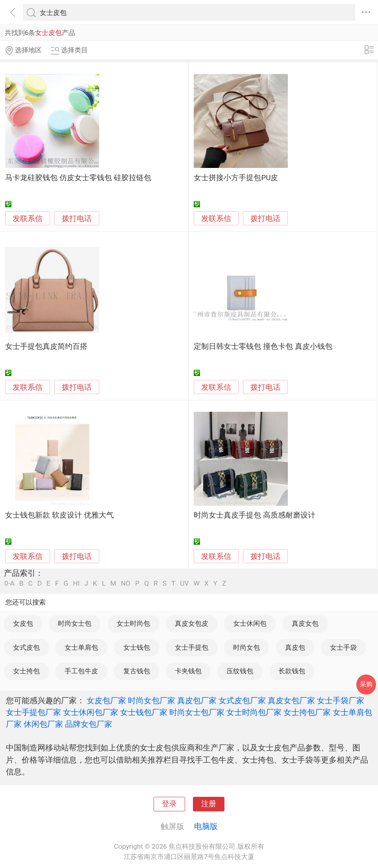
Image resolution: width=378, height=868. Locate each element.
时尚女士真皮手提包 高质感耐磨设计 (255, 515)
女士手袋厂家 (341, 700)
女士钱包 (137, 647)
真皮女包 (305, 623)
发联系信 (28, 219)
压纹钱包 (240, 671)
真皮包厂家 (197, 700)
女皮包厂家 (106, 700)
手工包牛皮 (81, 671)
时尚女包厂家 (152, 700)
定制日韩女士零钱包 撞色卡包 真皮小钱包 (263, 346)
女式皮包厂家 (242, 700)
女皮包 (23, 623)
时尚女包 (246, 647)
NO (126, 583)
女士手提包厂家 (33, 712)
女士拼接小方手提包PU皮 (236, 178)
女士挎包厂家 (307, 712)
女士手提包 (192, 647)
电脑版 (206, 826)
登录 (169, 804)
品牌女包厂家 (89, 724)
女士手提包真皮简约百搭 (46, 346)
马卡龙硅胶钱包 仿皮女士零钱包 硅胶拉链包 (78, 178)
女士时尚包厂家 (254, 712)
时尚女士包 (75, 623)
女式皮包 (26, 647)
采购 (366, 684)
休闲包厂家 (43, 724)
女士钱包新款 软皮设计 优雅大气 (59, 515)
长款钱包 (292, 671)
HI (76, 583)
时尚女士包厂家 (197, 712)
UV (184, 583)
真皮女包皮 (192, 623)
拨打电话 (77, 218)
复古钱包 (137, 671)
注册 (209, 804)
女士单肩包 (81, 647)
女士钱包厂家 (144, 712)
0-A (9, 583)
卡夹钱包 (188, 671)
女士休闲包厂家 (91, 712)
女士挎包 (26, 671)
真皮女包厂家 (291, 700)
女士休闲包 (250, 623)
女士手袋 (343, 647)
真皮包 (295, 647)
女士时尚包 (133, 623)
